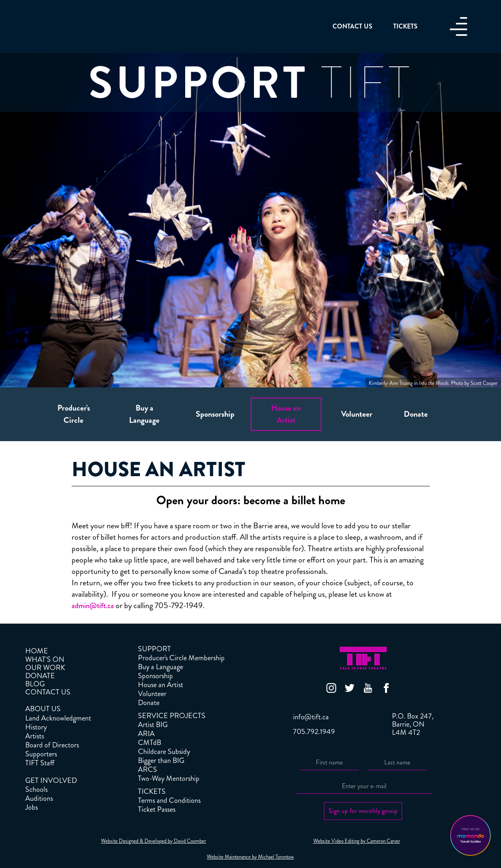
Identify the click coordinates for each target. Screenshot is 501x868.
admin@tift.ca (93, 606)
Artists (35, 736)
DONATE (40, 676)
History (36, 727)
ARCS (148, 769)
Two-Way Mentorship (169, 778)
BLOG (35, 684)
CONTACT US (48, 692)
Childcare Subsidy (164, 752)
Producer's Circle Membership (181, 658)
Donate (149, 703)
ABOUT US (43, 709)
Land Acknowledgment (58, 718)
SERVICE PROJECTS (172, 716)
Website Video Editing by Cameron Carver (357, 841)
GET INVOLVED (51, 780)
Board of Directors (52, 745)
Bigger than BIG (161, 760)
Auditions (39, 798)
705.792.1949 (314, 732)
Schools (36, 789)
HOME (37, 651)
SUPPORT (154, 649)
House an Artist (161, 685)
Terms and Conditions (169, 800)
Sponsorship (155, 676)
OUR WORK (45, 668)
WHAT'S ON (45, 659)
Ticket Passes (157, 809)
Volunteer (152, 694)
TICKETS (152, 791)
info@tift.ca (311, 717)
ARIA (146, 734)
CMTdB (150, 743)
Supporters (41, 754)
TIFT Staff (40, 763)
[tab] (74, 414)
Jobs (32, 807)
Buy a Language (161, 667)
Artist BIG (153, 725)
